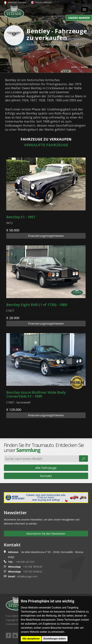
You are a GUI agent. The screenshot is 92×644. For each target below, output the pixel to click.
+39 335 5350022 (33, 572)
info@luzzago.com (27, 576)
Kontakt (46, 476)
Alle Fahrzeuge (46, 468)
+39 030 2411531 (25, 562)
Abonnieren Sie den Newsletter (46, 534)
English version (41, 2)
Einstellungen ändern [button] (55, 639)
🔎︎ (83, 459)
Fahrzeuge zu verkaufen (46, 139)
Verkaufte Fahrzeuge (46, 145)
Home (74, 67)
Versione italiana (15, 2)
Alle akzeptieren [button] (31, 639)
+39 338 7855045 (33, 567)
